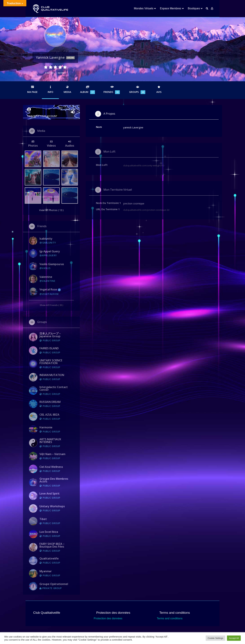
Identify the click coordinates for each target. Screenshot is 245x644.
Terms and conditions (170, 618)
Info (50, 90)
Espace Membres (171, 8)
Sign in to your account (51, 112)
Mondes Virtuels (144, 8)
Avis (159, 90)
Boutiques (194, 8)
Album (88, 90)
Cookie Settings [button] (215, 638)
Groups (138, 90)
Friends (112, 90)
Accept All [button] (234, 638)
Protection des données (108, 618)
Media (67, 90)
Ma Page (32, 90)
